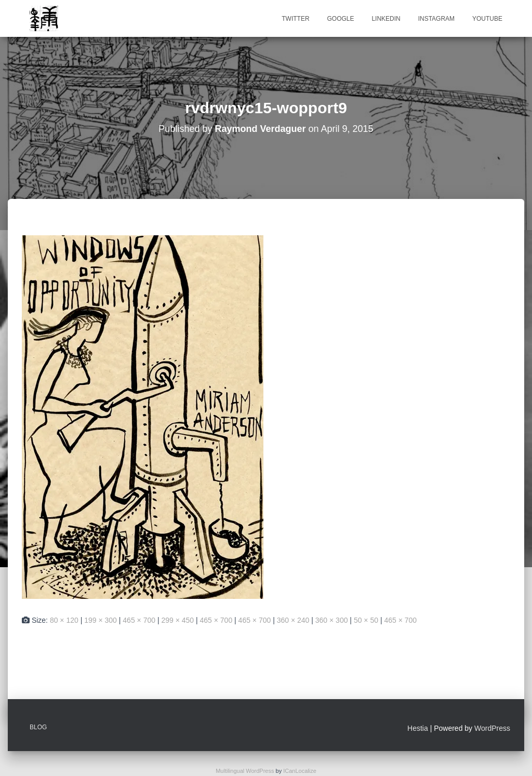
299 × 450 (177, 620)
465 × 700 (139, 620)
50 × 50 (366, 620)
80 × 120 (64, 620)
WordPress (492, 728)
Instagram (436, 19)
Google (340, 19)
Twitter (295, 19)
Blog (38, 727)
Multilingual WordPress (245, 771)
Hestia (418, 728)
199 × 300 (101, 620)
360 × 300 (332, 620)
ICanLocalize (300, 771)
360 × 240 (293, 620)
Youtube (487, 19)
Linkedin (386, 19)
